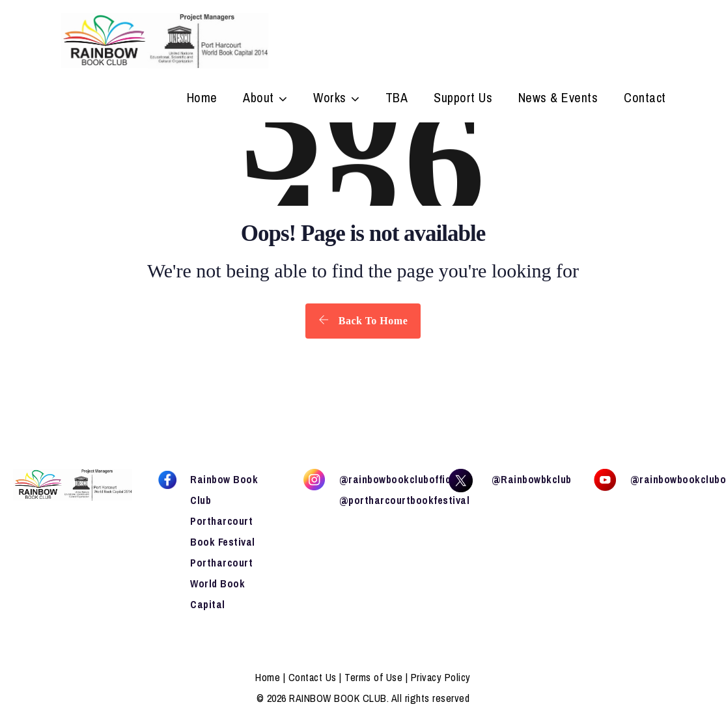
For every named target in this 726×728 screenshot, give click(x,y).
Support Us (463, 99)
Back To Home (363, 320)
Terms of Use (373, 677)
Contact (645, 99)
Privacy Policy (441, 677)
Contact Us (313, 677)
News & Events (558, 99)
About (258, 99)
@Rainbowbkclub (532, 479)
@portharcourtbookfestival (405, 500)
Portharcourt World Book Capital (221, 583)
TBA (397, 99)
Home (202, 99)
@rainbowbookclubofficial (401, 479)
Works (330, 99)
